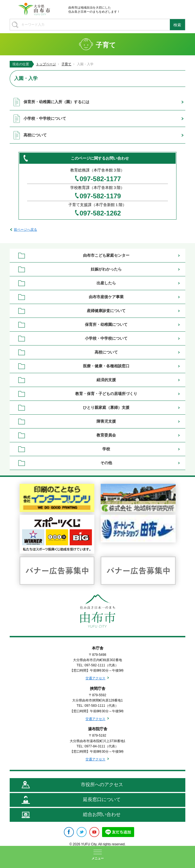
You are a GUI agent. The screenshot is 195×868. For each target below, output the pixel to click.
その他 (106, 463)
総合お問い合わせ (102, 814)
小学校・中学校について (45, 118)
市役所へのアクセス (102, 785)
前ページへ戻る (25, 230)
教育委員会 (106, 435)
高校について (35, 135)
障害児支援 (106, 421)
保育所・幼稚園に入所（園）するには (56, 102)
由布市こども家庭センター (106, 255)
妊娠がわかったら (106, 269)
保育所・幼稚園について (106, 324)
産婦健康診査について (106, 311)
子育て (66, 64)
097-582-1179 (100, 196)
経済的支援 (106, 380)
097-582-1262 (100, 213)
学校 (106, 449)
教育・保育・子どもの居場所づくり (106, 394)
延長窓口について (102, 800)
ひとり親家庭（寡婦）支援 (106, 407)
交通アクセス (95, 678)
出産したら (106, 283)
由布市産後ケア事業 (106, 297)
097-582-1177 (100, 179)
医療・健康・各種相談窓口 (106, 366)
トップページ (46, 64)
